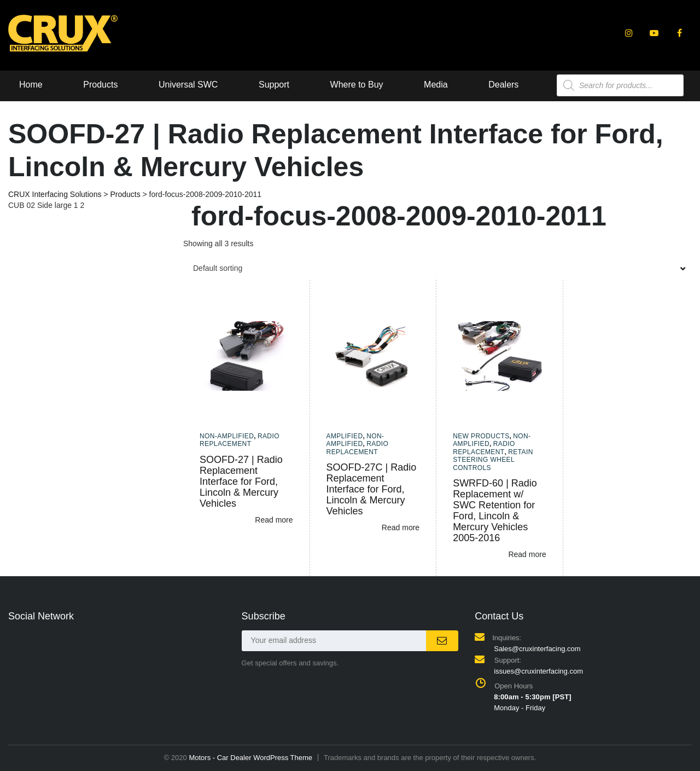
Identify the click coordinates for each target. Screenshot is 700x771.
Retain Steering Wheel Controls (493, 460)
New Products (481, 436)
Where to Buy (357, 85)
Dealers (503, 85)
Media (436, 85)
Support (274, 85)
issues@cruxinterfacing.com (538, 671)
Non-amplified (227, 436)
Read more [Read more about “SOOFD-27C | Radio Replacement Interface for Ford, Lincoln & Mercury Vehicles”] (401, 527)
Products (100, 85)
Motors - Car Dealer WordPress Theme (250, 758)
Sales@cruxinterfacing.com (537, 649)
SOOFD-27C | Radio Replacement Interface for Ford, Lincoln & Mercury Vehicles (372, 489)
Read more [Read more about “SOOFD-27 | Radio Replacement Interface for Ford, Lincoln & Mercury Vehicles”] (274, 520)
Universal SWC (188, 85)
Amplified (345, 436)
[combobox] (437, 268)
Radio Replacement (240, 440)
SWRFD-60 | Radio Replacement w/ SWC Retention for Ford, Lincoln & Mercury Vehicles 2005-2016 (495, 511)
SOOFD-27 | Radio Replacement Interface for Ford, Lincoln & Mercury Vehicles (241, 482)
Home (31, 85)
